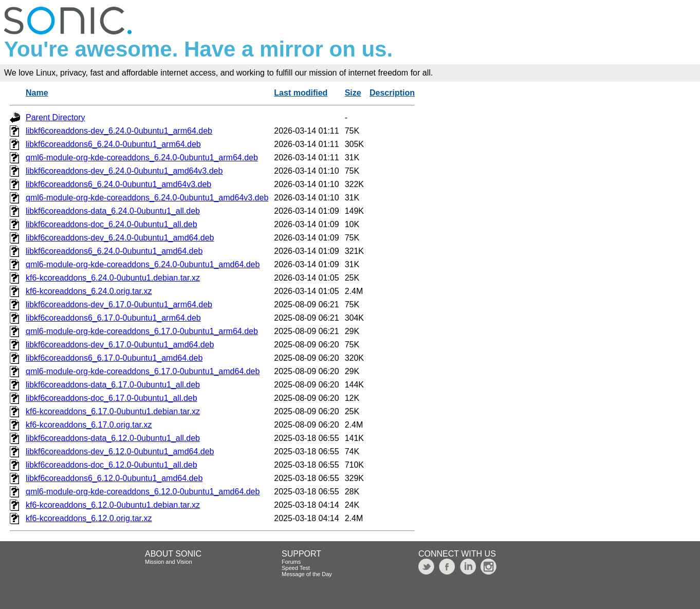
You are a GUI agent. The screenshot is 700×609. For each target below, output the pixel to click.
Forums (291, 562)
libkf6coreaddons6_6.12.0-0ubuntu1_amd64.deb (114, 478)
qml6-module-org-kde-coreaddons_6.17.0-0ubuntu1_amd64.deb (143, 371)
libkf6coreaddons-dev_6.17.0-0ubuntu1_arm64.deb (119, 304)
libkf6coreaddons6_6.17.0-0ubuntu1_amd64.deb (114, 358)
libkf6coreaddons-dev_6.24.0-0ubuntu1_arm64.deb (119, 131)
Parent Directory (56, 117)
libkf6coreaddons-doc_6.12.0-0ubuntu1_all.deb (112, 465)
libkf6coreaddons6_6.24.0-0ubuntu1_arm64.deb (113, 144)
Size (353, 93)
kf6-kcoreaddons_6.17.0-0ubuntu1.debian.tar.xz (113, 411)
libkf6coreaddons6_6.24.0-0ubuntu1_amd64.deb (114, 251)
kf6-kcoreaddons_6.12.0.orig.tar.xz (89, 518)
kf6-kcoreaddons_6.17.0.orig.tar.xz (89, 425)
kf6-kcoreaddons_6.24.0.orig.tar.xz (89, 291)
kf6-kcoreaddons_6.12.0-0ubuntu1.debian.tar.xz (113, 505)
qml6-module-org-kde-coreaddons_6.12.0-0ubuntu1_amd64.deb (143, 492)
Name (37, 93)
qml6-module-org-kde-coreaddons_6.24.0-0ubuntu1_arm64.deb (142, 158)
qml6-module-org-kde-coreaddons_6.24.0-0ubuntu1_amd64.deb (143, 264)
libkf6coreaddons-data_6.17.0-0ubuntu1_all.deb (113, 385)
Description (392, 93)
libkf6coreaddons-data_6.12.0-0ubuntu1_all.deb (113, 438)
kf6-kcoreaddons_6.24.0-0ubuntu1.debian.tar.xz (113, 278)
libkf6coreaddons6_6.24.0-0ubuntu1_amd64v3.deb (118, 184)
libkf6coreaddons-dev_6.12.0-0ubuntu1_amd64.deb (120, 451)
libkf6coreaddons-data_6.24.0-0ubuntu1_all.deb (113, 211)
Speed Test (296, 568)
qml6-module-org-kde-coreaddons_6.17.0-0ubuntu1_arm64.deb (142, 331)
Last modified (301, 93)
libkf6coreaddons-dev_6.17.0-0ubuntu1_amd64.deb (120, 345)
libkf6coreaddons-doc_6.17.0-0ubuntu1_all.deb (112, 398)
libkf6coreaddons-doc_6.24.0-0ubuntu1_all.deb (112, 224)
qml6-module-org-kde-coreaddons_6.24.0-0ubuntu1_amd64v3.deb (147, 198)
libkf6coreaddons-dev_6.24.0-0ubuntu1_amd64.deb (120, 238)
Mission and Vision (169, 562)
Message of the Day (307, 574)
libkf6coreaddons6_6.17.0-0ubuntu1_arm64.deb (113, 318)
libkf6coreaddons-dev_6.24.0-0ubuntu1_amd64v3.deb (124, 171)
